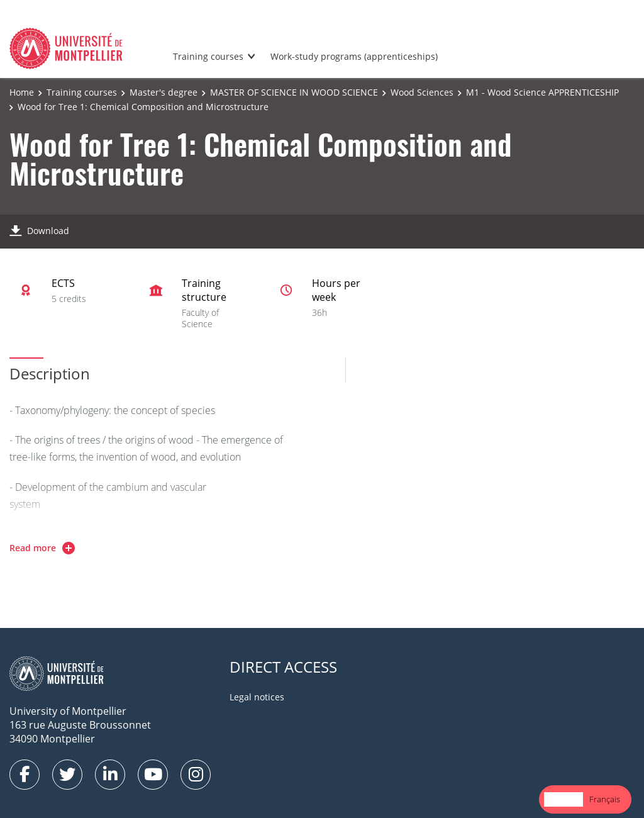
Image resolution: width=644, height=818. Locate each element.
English (563, 799)
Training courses (208, 56)
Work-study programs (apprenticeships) (354, 56)
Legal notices (257, 697)
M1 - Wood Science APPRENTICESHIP (542, 92)
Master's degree (164, 92)
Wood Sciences (422, 92)
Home (22, 92)
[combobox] (563, 799)
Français (605, 799)
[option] (605, 799)
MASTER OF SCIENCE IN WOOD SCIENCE (294, 92)
